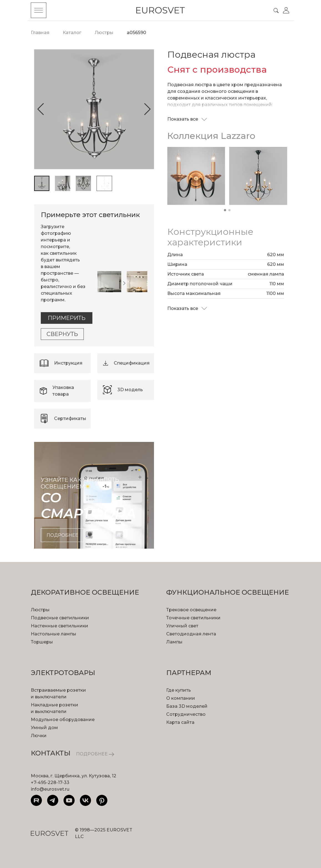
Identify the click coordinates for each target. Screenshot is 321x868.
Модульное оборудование (63, 720)
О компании (181, 698)
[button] (41, 109)
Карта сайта (180, 722)
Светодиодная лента (191, 634)
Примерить (67, 318)
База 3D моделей (187, 706)
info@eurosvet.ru (50, 789)
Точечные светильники (193, 618)
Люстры (40, 610)
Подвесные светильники (60, 618)
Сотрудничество (186, 714)
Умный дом (44, 728)
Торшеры (42, 642)
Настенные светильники (60, 626)
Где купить (179, 690)
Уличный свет (182, 626)
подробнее (62, 535)
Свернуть (62, 334)
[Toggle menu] (39, 10)
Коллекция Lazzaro (211, 136)
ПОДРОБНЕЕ (95, 754)
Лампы (174, 642)
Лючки (39, 736)
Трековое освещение (191, 610)
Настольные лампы (54, 634)
